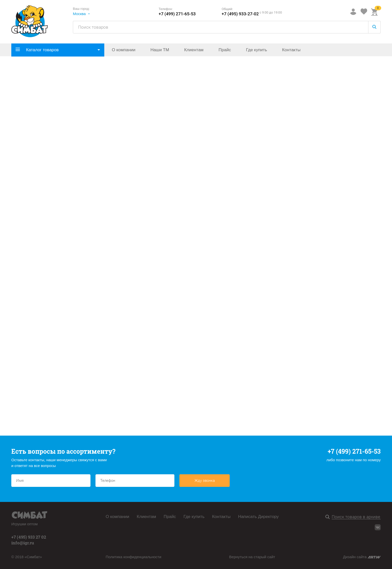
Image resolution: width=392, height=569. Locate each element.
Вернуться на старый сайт (252, 557)
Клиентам (194, 50)
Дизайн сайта (362, 557)
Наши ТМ (160, 50)
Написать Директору (258, 517)
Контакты (291, 50)
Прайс (225, 50)
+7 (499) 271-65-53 (177, 14)
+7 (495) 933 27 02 (29, 537)
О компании (124, 50)
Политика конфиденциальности (134, 557)
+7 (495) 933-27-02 (240, 14)
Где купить (257, 50)
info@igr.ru (23, 543)
